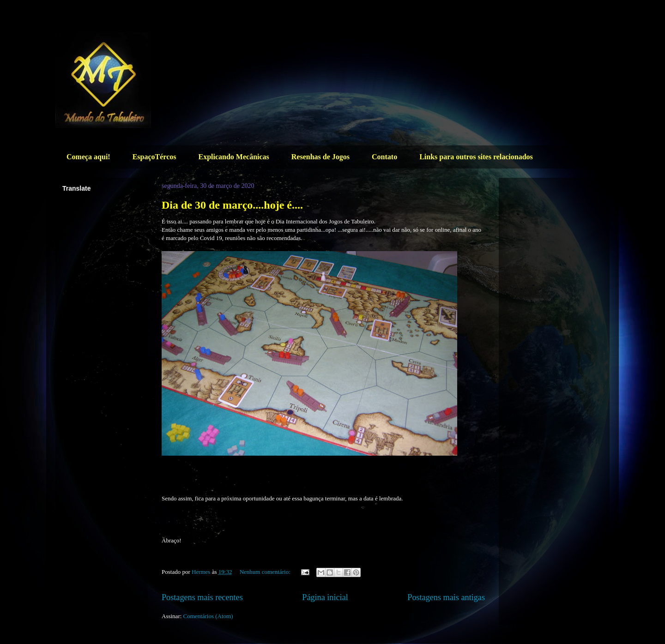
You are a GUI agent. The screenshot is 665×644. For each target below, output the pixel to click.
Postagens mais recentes (202, 597)
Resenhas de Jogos (320, 157)
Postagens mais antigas (446, 597)
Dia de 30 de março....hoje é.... (232, 205)
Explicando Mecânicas (233, 157)
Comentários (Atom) (208, 616)
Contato (384, 157)
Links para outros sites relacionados (476, 157)
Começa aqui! (88, 157)
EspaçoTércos (154, 157)
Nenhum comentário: (266, 572)
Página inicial (325, 597)
